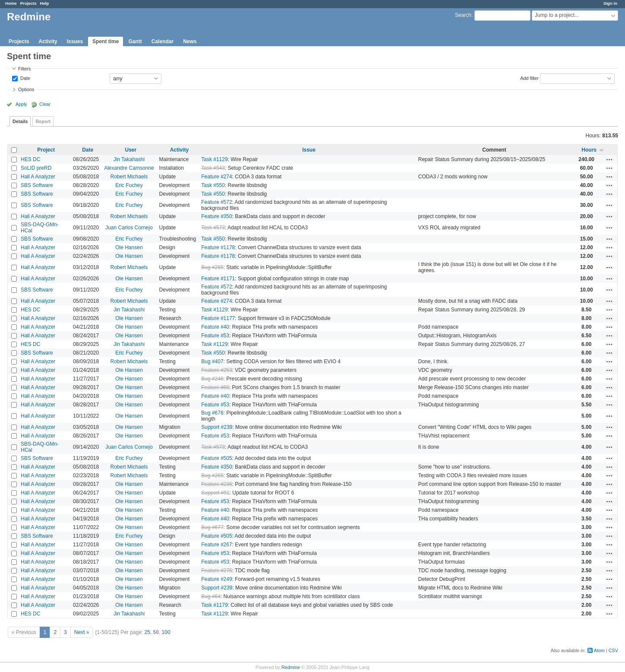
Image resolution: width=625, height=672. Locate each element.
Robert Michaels (129, 177)
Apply (21, 104)
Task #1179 (214, 605)
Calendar (163, 41)
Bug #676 (212, 413)
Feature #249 (216, 579)
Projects (28, 3)
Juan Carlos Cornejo (129, 228)
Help (45, 3)
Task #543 (213, 168)
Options (26, 89)
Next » (82, 632)
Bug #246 (212, 379)
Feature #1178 (218, 247)
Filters (24, 69)
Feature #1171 (218, 279)
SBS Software (37, 185)
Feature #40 (215, 327)
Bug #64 (211, 596)
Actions (609, 159)
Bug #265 (212, 267)
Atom (599, 650)
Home (11, 3)
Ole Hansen (129, 247)
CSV (613, 650)
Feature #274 (216, 177)
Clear (45, 104)
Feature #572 (216, 202)
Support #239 (217, 427)
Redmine (291, 667)
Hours (589, 150)
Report (43, 121)
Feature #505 (216, 458)
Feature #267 (216, 545)
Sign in (610, 3)
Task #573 (213, 228)
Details (20, 121)
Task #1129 (214, 159)
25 (147, 632)
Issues (75, 41)
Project (46, 150)
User (131, 150)
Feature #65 (215, 387)
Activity (48, 41)
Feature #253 (216, 370)
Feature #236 (216, 484)
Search (463, 15)
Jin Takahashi (129, 159)
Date (25, 78)
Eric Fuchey (129, 185)
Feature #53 (215, 336)
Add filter (529, 78)
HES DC (30, 159)
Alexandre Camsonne (129, 168)
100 (166, 632)
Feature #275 (216, 571)
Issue (309, 150)
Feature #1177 (218, 318)
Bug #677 (212, 527)
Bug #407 (212, 361)
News (190, 41)
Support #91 (215, 493)
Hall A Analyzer (38, 177)
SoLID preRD (36, 168)
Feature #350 (216, 216)
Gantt (135, 41)
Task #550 (213, 185)
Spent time (106, 41)
